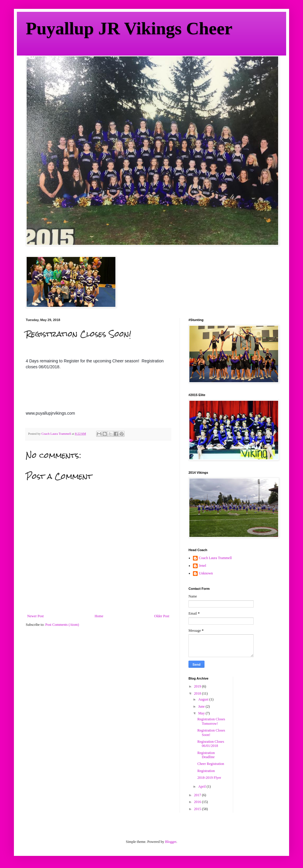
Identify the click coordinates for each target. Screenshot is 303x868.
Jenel (203, 566)
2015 (198, 809)
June (202, 706)
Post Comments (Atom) (62, 625)
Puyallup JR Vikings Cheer (129, 28)
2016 (198, 802)
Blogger (171, 842)
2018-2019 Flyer (209, 778)
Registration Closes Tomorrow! (211, 721)
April (202, 786)
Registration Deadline (206, 755)
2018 (198, 693)
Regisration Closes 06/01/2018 (211, 744)
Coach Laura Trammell (215, 558)
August (204, 699)
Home (99, 616)
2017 (198, 795)
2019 (198, 686)
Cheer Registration (211, 764)
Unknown (206, 573)
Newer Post (36, 616)
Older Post (162, 616)
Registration (206, 771)
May (202, 713)
